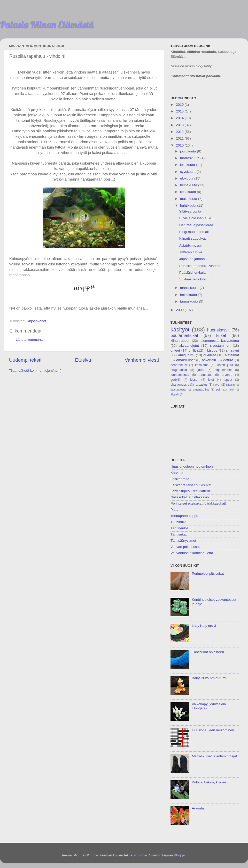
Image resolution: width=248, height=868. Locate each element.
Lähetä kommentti (30, 340)
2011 (180, 138)
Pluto (175, 510)
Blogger (180, 855)
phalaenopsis (180, 385)
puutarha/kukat (184, 335)
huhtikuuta (189, 205)
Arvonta (198, 808)
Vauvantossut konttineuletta (192, 553)
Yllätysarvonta (190, 211)
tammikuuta (190, 301)
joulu (201, 370)
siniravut (233, 350)
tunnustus (206, 375)
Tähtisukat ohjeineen (208, 652)
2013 (180, 125)
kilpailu (230, 385)
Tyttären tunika (191, 252)
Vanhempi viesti (142, 360)
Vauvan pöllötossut (185, 547)
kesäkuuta (188, 192)
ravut (217, 385)
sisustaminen (220, 346)
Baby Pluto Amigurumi (209, 678)
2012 (180, 132)
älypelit (175, 394)
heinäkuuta (189, 185)
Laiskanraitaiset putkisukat (191, 485)
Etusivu (83, 360)
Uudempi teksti (25, 360)
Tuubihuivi (178, 522)
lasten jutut (225, 365)
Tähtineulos (180, 528)
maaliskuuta (190, 288)
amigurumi (186, 355)
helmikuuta (189, 295)
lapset (228, 380)
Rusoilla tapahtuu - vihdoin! (200, 266)
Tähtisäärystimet (183, 541)
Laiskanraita (180, 479)
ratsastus (201, 385)
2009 (180, 310)
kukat (221, 335)
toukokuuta (189, 199)
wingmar (141, 855)
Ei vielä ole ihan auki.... (197, 218)
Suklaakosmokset (193, 279)
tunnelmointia (180, 375)
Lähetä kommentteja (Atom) (40, 371)
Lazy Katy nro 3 (204, 626)
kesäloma (202, 365)
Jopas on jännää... (193, 259)
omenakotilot (201, 390)
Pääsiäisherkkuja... (194, 273)
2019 (180, 105)
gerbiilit (175, 380)
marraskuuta (190, 158)
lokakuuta (188, 165)
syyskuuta (188, 172)
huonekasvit (218, 330)
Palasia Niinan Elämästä (47, 24)
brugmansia (179, 370)
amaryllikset (185, 360)
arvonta (227, 375)
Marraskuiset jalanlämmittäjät (214, 756)
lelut (211, 380)
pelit (219, 390)
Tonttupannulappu (184, 516)
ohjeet (175, 350)
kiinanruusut (180, 341)
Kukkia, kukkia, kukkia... (210, 782)
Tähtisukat (179, 534)
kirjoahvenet (37, 321)
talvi (231, 390)
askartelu (209, 360)
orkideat (210, 355)
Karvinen (177, 473)
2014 (180, 118)
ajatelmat (232, 355)
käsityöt (180, 330)
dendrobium (179, 365)
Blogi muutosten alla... (196, 232)
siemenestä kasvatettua (220, 341)
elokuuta (187, 178)
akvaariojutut (189, 346)
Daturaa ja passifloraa (196, 225)
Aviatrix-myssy (191, 245)
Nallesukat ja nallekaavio (190, 497)
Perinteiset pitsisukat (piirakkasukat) (198, 503)
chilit (192, 350)
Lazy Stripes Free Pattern (190, 491)
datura (228, 360)
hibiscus (211, 350)
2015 (180, 111)
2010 (180, 145)
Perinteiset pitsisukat (208, 574)
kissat (194, 380)
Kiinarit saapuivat (193, 238)
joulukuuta (188, 151)
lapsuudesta (178, 390)
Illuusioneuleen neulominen (192, 467)
